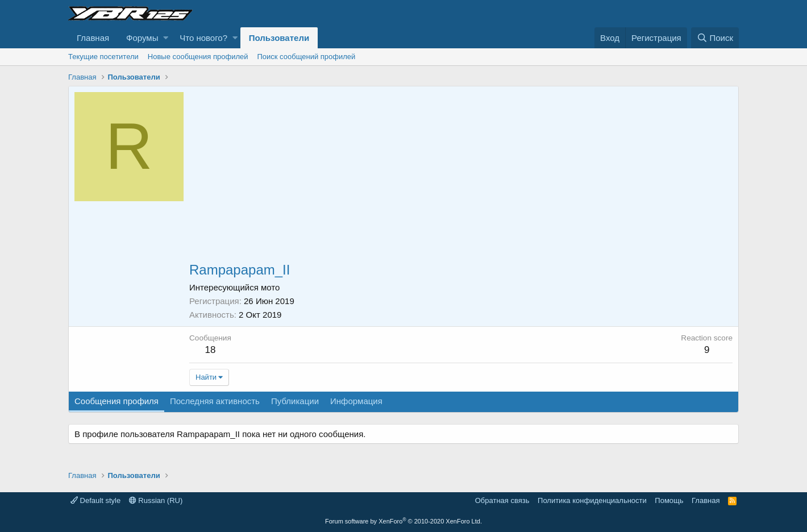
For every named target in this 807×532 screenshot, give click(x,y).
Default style (95, 500)
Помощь (669, 500)
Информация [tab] (356, 401)
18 (210, 350)
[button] (166, 38)
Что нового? (203, 38)
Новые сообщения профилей (198, 57)
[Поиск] (715, 38)
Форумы (142, 38)
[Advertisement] (461, 177)
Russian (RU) (156, 500)
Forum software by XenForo (403, 521)
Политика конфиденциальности (592, 500)
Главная (93, 38)
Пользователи (279, 38)
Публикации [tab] (295, 401)
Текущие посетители (103, 57)
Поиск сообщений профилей (306, 57)
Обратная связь (502, 500)
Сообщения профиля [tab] (117, 401)
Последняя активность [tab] (215, 401)
